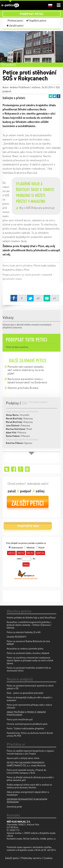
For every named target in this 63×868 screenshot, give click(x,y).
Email (50, 96)
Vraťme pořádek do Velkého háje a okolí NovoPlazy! (31, 617)
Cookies (48, 858)
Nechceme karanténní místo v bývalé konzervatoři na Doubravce (27, 381)
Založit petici (16, 26)
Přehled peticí (15, 21)
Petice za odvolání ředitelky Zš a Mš (24, 632)
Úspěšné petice (38, 21)
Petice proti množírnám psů (20, 719)
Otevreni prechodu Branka (23, 388)
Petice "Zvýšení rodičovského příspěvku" (26, 728)
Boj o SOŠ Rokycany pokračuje (37, 208)
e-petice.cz (10, 6)
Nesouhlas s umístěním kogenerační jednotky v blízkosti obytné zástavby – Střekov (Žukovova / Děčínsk (29, 625)
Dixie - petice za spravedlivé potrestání (25, 693)
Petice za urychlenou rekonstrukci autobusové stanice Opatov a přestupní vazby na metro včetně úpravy (30, 660)
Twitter (54, 96)
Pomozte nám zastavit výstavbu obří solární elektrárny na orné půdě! (26, 370)
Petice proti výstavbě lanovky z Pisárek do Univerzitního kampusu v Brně (26, 771)
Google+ (21, 469)
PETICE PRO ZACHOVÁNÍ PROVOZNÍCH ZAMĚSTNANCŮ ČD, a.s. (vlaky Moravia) (26, 764)
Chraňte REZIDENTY (17, 637)
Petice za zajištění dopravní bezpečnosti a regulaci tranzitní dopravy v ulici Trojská (30, 752)
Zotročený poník (14, 807)
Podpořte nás (28, 527)
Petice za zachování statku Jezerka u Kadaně (28, 653)
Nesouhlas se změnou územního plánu (25, 648)
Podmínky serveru (31, 858)
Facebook (58, 96)
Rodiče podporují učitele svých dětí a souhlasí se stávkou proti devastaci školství (29, 786)
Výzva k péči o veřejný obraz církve (23, 758)
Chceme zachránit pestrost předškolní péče (27, 724)
